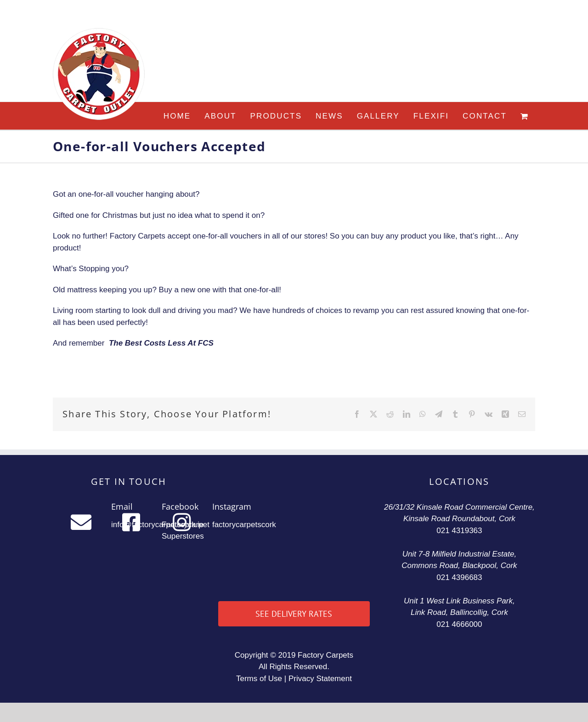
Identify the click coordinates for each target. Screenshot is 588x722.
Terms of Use (259, 679)
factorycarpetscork (244, 525)
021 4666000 (459, 624)
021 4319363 (459, 531)
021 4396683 (459, 577)
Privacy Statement (320, 679)
